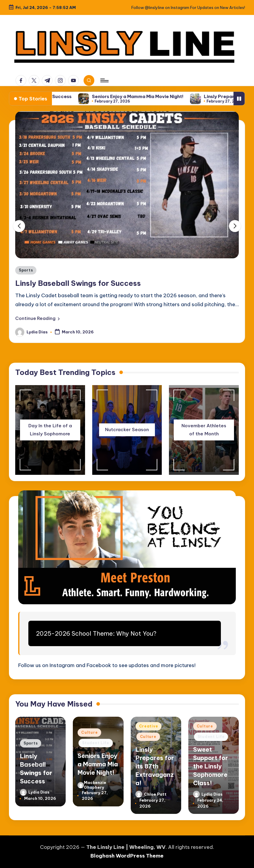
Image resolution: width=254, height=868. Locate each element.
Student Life (96, 743)
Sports (26, 270)
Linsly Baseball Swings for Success (55, 97)
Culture (89, 732)
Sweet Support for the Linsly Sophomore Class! (211, 766)
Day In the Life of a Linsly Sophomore (50, 430)
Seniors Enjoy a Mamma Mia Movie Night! (161, 97)
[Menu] (104, 80)
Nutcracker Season (127, 430)
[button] (37, 318)
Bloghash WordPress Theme (127, 856)
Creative (149, 726)
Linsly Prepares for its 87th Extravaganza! (155, 766)
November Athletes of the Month (204, 430)
